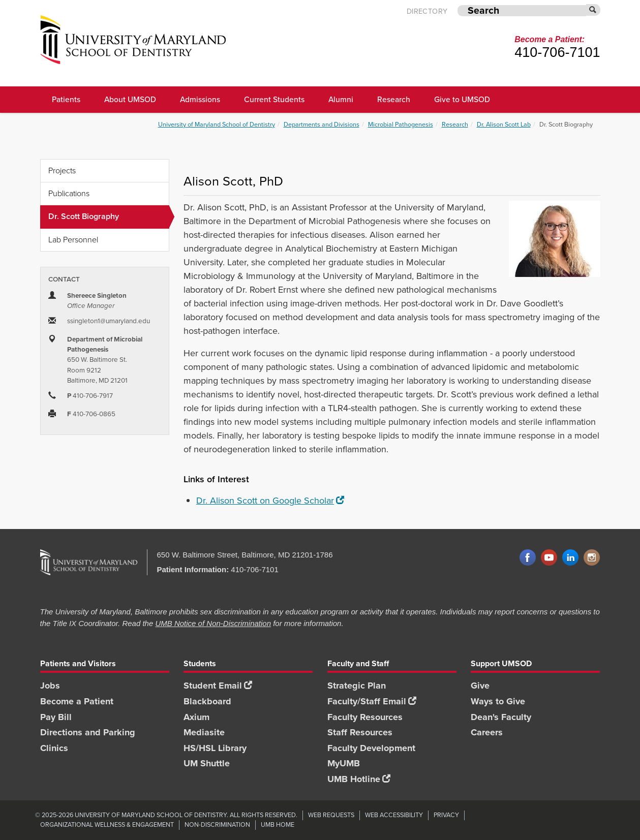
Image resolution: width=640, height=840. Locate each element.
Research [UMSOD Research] (394, 99)
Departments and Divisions (322, 124)
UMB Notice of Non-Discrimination (213, 623)
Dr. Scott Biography (109, 217)
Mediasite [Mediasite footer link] (204, 732)
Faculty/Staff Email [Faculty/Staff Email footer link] (372, 701)
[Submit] (593, 10)
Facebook (528, 558)
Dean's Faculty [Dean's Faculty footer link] (501, 717)
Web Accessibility (394, 815)
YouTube (549, 558)
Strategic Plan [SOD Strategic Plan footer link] (357, 686)
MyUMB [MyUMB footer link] (344, 763)
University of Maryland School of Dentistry (217, 124)
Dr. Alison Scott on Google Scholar (270, 501)
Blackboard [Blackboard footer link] (207, 701)
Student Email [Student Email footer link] (218, 686)
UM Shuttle (207, 763)
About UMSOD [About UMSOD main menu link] (130, 99)
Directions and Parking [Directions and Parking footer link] (88, 732)
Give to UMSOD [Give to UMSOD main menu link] (462, 99)
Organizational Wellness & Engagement (107, 825)
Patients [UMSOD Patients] (66, 99)
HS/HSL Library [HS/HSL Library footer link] (215, 748)
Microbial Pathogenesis (401, 124)
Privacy (446, 815)
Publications (69, 193)
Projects (62, 170)
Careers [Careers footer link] (487, 732)
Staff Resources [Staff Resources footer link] (360, 732)
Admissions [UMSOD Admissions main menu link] (200, 99)
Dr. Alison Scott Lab (504, 124)
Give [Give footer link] (480, 686)
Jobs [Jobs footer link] (50, 686)
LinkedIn (570, 558)
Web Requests (331, 815)
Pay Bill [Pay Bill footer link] (56, 717)
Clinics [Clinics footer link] (54, 748)
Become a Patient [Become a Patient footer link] (77, 701)
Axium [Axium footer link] (196, 717)
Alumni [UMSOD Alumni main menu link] (341, 99)
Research (455, 124)
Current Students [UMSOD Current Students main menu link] (274, 99)
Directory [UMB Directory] (427, 11)
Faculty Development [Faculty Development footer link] (371, 748)
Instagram (592, 558)
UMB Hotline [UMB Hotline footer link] (359, 779)
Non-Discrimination (217, 825)
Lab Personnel (73, 240)
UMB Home (278, 825)
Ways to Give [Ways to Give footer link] (498, 701)
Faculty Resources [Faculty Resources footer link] (365, 717)
